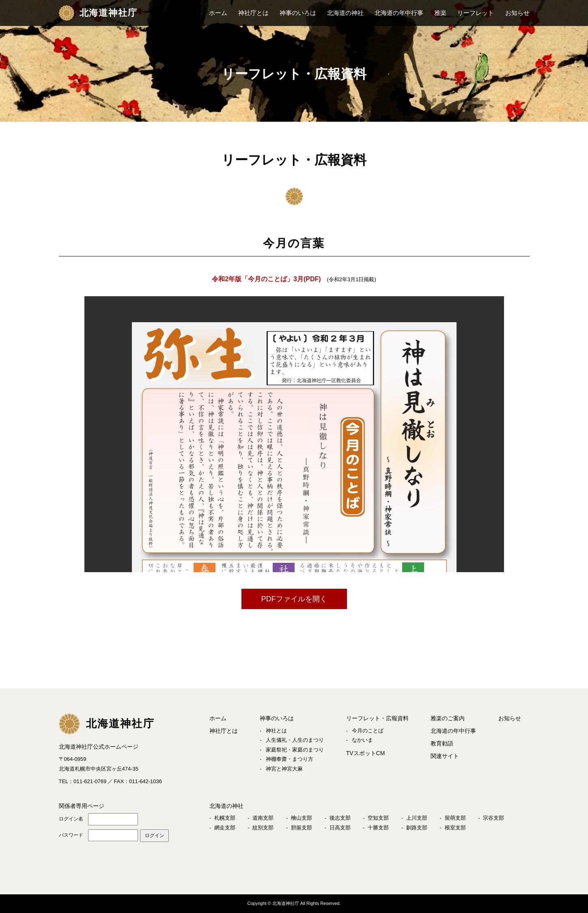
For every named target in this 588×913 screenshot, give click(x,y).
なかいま (362, 740)
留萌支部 (455, 818)
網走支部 (225, 828)
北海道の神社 (345, 13)
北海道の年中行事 (399, 13)
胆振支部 (302, 828)
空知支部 (378, 818)
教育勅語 (442, 743)
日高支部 (340, 828)
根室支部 (455, 828)
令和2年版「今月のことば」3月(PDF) (266, 279)
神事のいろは (298, 13)
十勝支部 (378, 828)
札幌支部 (225, 818)
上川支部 (417, 818)
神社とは (276, 731)
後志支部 (340, 818)
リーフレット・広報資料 (377, 718)
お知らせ (517, 13)
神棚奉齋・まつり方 (290, 759)
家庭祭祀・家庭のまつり (295, 750)
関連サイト (445, 756)
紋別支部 (263, 828)
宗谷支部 (493, 818)
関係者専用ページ (82, 806)
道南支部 (263, 818)
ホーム (218, 13)
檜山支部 (302, 818)
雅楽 (440, 13)
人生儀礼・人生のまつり (295, 740)
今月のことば (368, 731)
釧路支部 (417, 828)
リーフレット (476, 13)
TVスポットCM (366, 753)
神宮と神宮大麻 (284, 769)
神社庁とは (253, 13)
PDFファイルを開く (294, 599)
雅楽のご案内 (448, 718)
